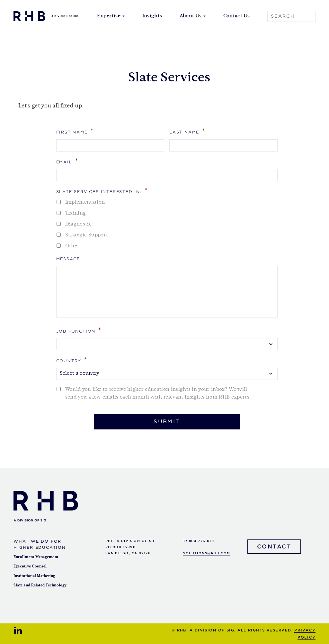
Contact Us (236, 16)
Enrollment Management (36, 557)
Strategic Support (87, 235)
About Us (191, 16)
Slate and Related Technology (40, 585)
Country (72, 360)
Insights (152, 16)
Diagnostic (78, 224)
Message (68, 259)
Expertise (109, 16)
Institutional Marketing (34, 576)
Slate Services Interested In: (102, 191)
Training (76, 213)
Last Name (187, 131)
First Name (75, 131)
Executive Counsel (30, 566)
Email (67, 161)
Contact (274, 547)
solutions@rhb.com (207, 553)
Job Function (79, 330)
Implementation (85, 202)
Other (72, 246)
